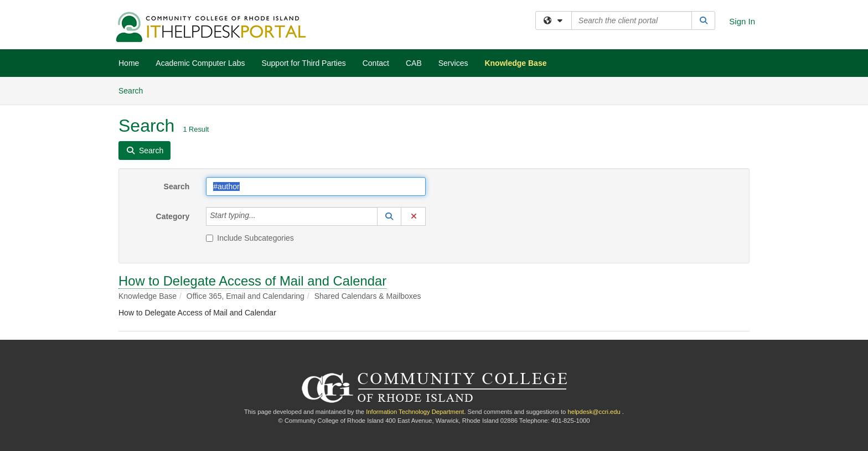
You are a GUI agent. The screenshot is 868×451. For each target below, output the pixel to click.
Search (135, 90)
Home (129, 63)
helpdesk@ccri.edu (594, 412)
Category (173, 216)
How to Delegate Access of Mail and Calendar (252, 281)
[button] (389, 216)
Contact (376, 63)
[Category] (262, 216)
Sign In (742, 21)
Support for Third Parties (303, 63)
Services (453, 63)
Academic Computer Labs (200, 63)
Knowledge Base (515, 63)
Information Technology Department (415, 412)
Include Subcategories (250, 238)
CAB (414, 63)
